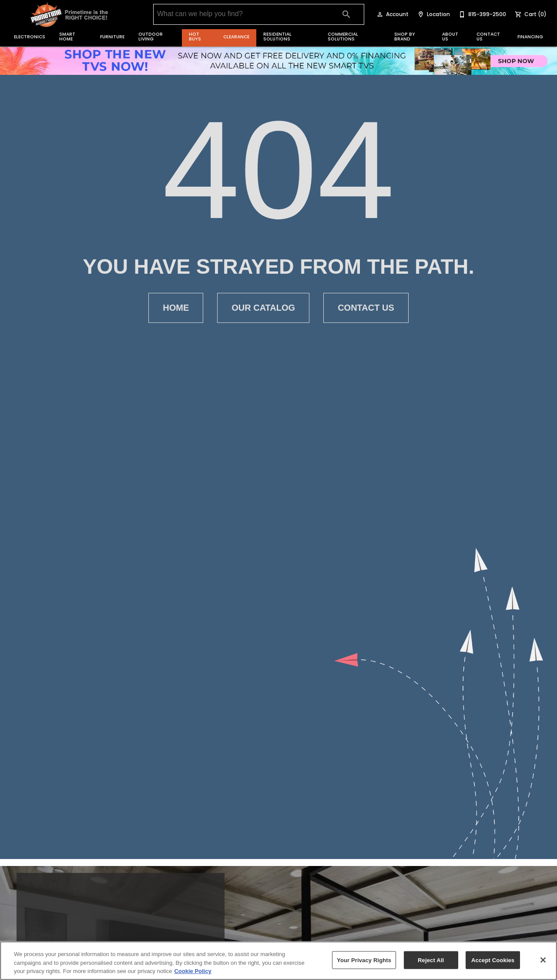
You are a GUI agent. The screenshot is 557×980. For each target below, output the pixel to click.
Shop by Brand (405, 37)
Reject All (431, 960)
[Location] (433, 14)
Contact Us (488, 37)
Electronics (30, 37)
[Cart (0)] (530, 14)
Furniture (112, 37)
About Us (450, 37)
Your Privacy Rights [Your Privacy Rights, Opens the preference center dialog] (364, 960)
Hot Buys (195, 37)
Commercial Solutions (343, 37)
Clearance (236, 37)
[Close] (543, 960)
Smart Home (67, 37)
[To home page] (69, 14)
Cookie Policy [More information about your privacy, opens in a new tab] (193, 971)
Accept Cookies (493, 960)
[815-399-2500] (482, 14)
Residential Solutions (277, 37)
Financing (530, 37)
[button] (380, 14)
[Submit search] (346, 14)
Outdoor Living (151, 37)
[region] (278, 961)
